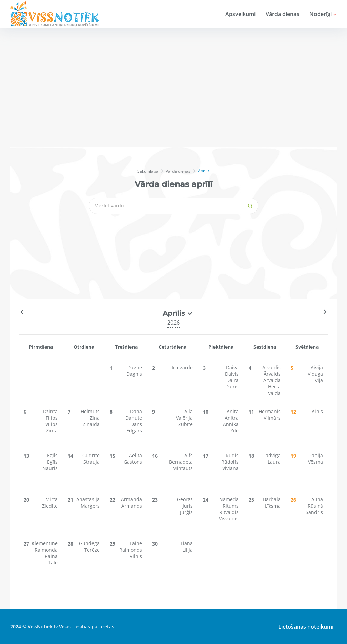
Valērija (184, 418)
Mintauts (183, 468)
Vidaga (315, 374)
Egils (52, 455)
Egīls (52, 462)
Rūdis (232, 455)
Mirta (52, 499)
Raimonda (46, 550)
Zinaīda (91, 424)
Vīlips (52, 424)
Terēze (92, 550)
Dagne (135, 367)
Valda (274, 393)
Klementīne (45, 543)
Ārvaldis (271, 367)
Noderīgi (323, 14)
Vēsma (315, 462)
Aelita (136, 455)
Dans (136, 424)
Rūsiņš (315, 506)
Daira (232, 380)
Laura (274, 462)
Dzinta (50, 411)
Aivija (317, 367)
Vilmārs (272, 418)
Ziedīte (50, 506)
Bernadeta (181, 462)
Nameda (229, 499)
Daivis (232, 374)
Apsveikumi (240, 14)
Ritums (231, 506)
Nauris (50, 468)
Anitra (232, 418)
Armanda (131, 499)
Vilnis (136, 556)
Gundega (89, 543)
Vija (319, 380)
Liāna (187, 543)
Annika (231, 424)
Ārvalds (272, 374)
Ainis (317, 411)
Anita (233, 411)
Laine (136, 543)
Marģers (90, 506)
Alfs (189, 455)
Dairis (232, 387)
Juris (188, 506)
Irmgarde (182, 367)
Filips (52, 418)
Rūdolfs (230, 462)
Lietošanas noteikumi (306, 627)
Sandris (314, 512)
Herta (274, 387)
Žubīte (186, 424)
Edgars (134, 431)
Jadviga (272, 455)
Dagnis (134, 374)
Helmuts (90, 411)
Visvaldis (229, 519)
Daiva (232, 367)
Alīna (317, 499)
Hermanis (270, 411)
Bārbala (272, 499)
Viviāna (230, 468)
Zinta (52, 431)
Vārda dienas (282, 14)
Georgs (185, 499)
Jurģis (186, 512)
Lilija (188, 550)
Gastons (133, 462)
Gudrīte (91, 455)
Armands (132, 506)
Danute (134, 418)
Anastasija (88, 499)
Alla (189, 411)
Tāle (53, 563)
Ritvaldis (229, 512)
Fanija (316, 455)
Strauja (91, 462)
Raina (51, 556)
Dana (136, 411)
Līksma (273, 506)
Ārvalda (272, 380)
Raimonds (131, 550)
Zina (95, 418)
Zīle (234, 431)
